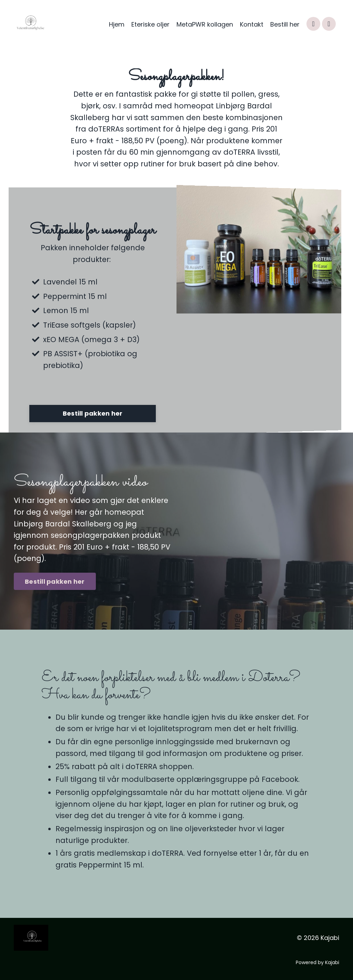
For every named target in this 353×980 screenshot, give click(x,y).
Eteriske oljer (150, 24)
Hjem (117, 24)
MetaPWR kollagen (205, 24)
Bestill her (285, 24)
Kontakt (252, 24)
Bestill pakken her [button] (93, 413)
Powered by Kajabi (317, 962)
